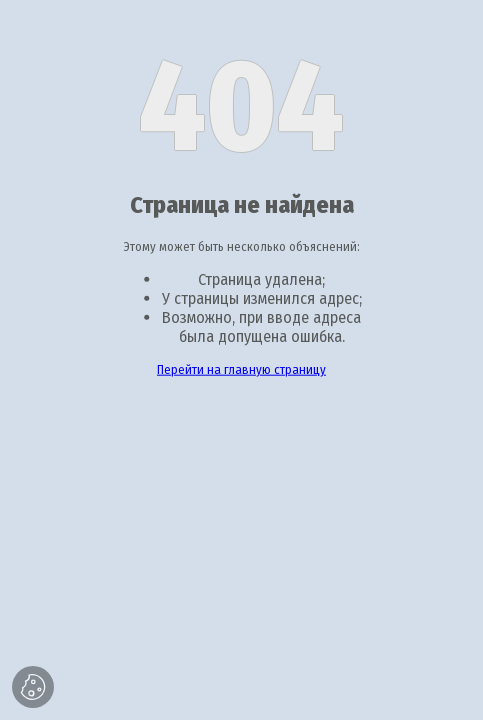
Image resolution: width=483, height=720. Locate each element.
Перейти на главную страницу (241, 369)
